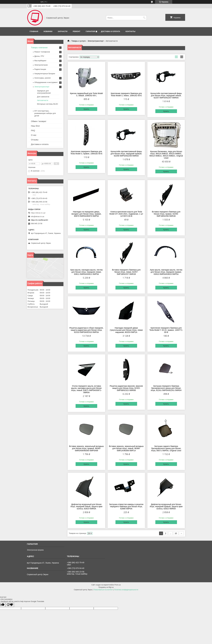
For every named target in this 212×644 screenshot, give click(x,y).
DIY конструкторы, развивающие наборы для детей (45, 113)
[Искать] (144, 18)
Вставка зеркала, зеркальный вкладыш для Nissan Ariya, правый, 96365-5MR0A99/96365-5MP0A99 (86, 448)
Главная (34, 31)
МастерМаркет (40, 61)
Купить (86, 109)
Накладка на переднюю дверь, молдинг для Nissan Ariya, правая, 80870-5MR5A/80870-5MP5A (86, 214)
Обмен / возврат (39, 121)
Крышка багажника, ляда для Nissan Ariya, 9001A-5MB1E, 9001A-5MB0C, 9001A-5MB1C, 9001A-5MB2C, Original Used (166, 155)
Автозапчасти (43, 100)
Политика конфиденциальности (126, 590)
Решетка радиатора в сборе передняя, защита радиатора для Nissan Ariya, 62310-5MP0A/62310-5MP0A (86, 330)
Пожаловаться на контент (103, 590)
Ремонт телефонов (42, 52)
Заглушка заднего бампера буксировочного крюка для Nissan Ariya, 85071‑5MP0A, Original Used (166, 448)
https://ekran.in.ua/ (38, 213)
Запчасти (63, 31)
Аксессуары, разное (43, 78)
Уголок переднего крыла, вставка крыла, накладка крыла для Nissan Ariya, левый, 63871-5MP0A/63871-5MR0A (86, 389)
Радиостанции (40, 69)
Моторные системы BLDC (48, 104)
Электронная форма (35, 550)
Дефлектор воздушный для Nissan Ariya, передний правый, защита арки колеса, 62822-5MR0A (166, 506)
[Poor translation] (10, 605)
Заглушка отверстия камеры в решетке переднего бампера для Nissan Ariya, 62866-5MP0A (126, 506)
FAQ (33, 130)
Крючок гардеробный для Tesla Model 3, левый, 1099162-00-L (86, 94)
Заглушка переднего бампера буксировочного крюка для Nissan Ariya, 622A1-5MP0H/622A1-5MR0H (166, 388)
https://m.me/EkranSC (40, 220)
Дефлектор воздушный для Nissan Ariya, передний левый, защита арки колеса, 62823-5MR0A (86, 506)
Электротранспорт (96, 41)
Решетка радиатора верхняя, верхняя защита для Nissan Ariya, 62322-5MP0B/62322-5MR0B (126, 388)
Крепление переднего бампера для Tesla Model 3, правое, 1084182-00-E (86, 153)
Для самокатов (43, 97)
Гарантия (90, 31)
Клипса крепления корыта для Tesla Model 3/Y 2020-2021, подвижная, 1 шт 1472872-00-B (126, 214)
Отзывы (35, 140)
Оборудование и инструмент (46, 82)
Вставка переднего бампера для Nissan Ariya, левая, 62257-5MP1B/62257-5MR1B (126, 272)
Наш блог (35, 126)
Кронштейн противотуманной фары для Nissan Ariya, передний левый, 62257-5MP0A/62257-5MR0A (166, 96)
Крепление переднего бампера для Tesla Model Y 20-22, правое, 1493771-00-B (166, 330)
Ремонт (77, 31)
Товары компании (39, 47)
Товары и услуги (78, 41)
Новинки (48, 31)
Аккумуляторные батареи (45, 74)
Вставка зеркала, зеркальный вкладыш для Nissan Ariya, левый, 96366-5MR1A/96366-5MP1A (126, 448)
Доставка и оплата (110, 31)
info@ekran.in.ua (37, 216)
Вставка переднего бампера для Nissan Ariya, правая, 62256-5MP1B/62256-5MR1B (166, 214)
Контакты (130, 31)
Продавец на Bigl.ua (106, 587)
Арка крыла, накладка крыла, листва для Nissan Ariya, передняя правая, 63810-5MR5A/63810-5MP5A (166, 272)
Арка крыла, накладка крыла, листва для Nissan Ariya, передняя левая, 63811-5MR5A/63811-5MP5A (86, 272)
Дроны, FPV (39, 56)
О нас (34, 135)
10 (176, 533)
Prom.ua (118, 585)
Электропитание (41, 65)
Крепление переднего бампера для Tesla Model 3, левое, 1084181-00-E (126, 94)
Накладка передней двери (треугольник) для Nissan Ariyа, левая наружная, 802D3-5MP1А (126, 330)
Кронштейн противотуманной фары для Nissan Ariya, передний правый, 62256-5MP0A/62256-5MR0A (126, 154)
